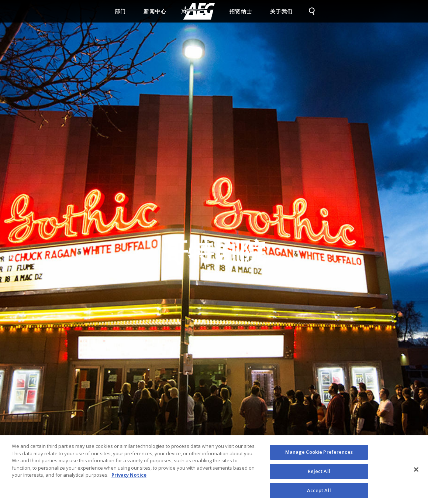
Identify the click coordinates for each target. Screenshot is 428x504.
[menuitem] (198, 11)
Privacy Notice (129, 477)
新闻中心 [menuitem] (155, 11)
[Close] (416, 472)
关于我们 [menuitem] (282, 11)
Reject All (319, 473)
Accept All (319, 493)
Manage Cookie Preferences (319, 455)
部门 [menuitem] (120, 11)
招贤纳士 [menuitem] (241, 11)
